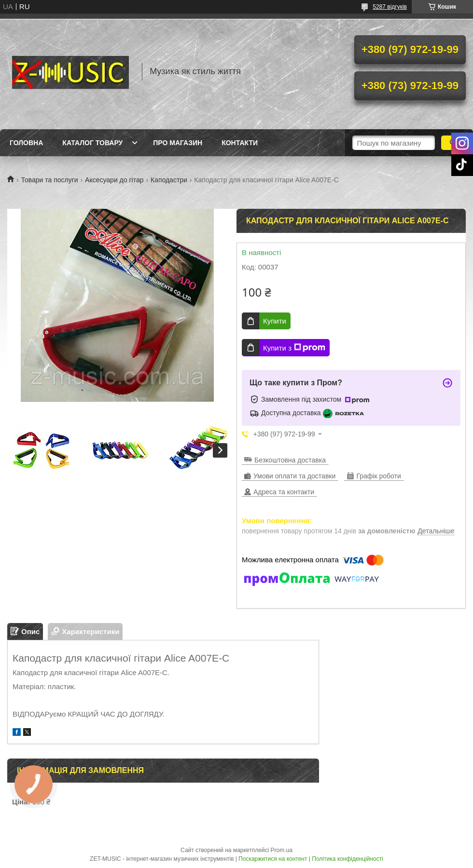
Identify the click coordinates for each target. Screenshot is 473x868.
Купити (275, 321)
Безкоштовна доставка (290, 460)
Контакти (240, 143)
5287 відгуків (390, 7)
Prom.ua (282, 850)
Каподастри (169, 180)
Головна (26, 143)
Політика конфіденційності (348, 859)
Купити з (294, 348)
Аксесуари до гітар (114, 180)
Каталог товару (92, 143)
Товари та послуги (49, 180)
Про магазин (178, 143)
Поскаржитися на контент (273, 859)
